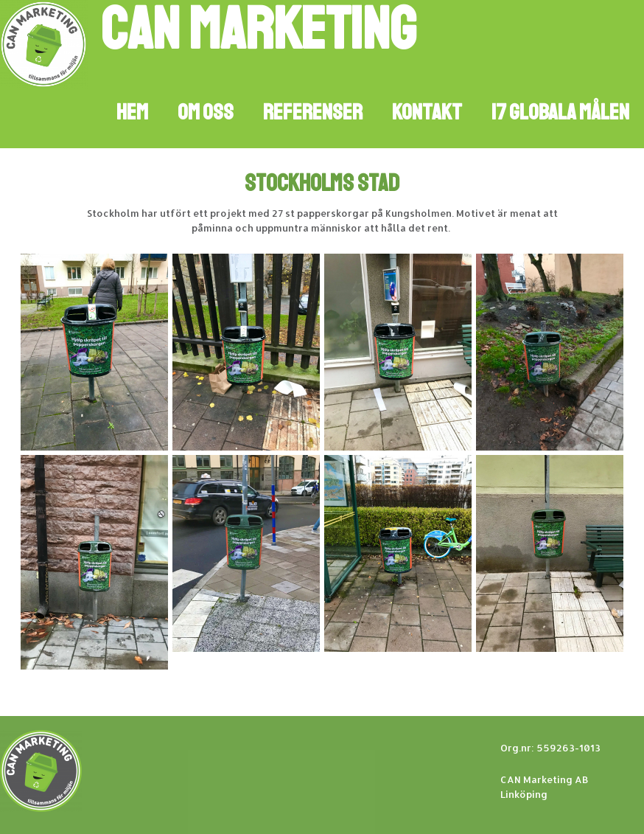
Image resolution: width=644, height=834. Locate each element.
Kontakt (427, 112)
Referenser (313, 112)
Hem (132, 112)
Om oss (206, 112)
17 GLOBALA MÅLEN (560, 112)
